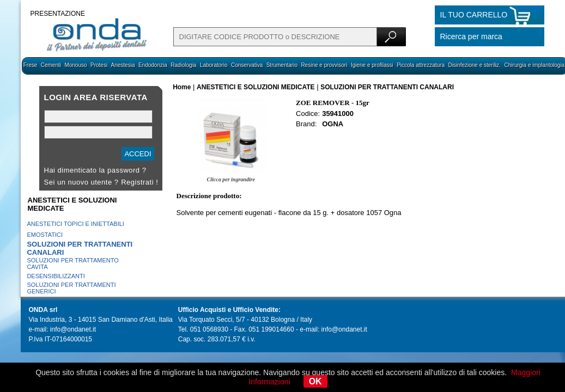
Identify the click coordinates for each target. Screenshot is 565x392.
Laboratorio (214, 65)
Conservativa (247, 65)
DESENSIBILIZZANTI (56, 276)
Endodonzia (153, 65)
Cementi (51, 65)
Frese (31, 65)
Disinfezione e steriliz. (474, 65)
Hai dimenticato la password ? (95, 170)
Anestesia (123, 65)
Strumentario (282, 65)
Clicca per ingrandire (231, 179)
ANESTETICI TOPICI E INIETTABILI (75, 224)
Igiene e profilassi (372, 65)
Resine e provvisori (324, 65)
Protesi (99, 65)
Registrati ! (139, 182)
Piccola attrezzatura (421, 65)
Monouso (75, 65)
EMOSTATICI (45, 235)
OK (315, 381)
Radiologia (183, 65)
